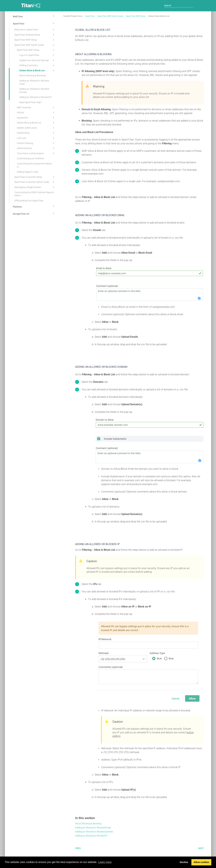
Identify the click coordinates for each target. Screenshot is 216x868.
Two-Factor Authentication (36, 153)
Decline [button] (184, 862)
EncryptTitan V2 (34, 213)
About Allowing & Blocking (32, 75)
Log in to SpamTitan (37, 55)
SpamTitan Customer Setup (35, 177)
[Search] (179, 5)
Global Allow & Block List (37, 70)
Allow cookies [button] (201, 862)
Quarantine (36, 118)
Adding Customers (37, 65)
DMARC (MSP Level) (36, 128)
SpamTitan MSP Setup (35, 40)
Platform (34, 206)
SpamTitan (34, 23)
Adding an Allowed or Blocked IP (35, 97)
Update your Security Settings (37, 60)
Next (201, 848)
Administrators (36, 148)
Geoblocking (36, 133)
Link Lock (36, 138)
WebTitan (34, 16)
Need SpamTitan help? (30, 102)
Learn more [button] (105, 862)
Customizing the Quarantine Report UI (34, 165)
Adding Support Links (28, 172)
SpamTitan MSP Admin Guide (35, 45)
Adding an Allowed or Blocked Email (34, 82)
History (36, 113)
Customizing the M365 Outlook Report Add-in (35, 194)
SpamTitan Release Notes (35, 35)
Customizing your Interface (30, 158)
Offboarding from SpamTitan (29, 201)
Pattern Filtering (36, 143)
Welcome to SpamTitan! (35, 30)
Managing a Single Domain (35, 187)
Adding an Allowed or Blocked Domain (34, 91)
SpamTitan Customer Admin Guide (35, 182)
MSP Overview (36, 107)
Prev (78, 848)
